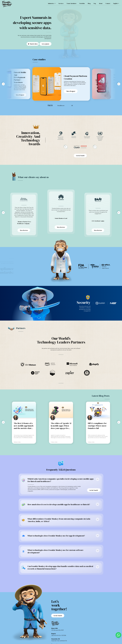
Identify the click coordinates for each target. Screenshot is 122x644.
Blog (89, 3)
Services (61, 3)
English (116, 3)
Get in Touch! (80, 156)
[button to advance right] (119, 84)
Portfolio (82, 3)
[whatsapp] (118, 635)
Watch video (33, 44)
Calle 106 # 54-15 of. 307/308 (59, 635)
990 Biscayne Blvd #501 (57, 630)
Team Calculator (72, 3)
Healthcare (61, 105)
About (101, 3)
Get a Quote (46, 44)
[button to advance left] (3, 84)
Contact (108, 3)
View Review (24, 230)
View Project (20, 95)
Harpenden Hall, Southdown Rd (59, 641)
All (72, 105)
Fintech (50, 105)
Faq (95, 3)
